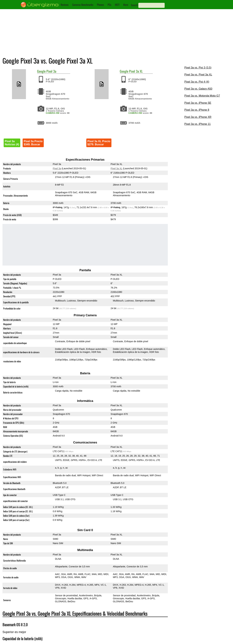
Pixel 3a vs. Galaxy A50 (198, 89)
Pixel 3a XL (136, 71)
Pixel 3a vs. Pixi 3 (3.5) (198, 68)
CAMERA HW (53, 113)
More (126, 5)
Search (134, 5)
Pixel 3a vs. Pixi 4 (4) (197, 82)
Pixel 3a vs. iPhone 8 (197, 110)
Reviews (65, 5)
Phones (100, 5)
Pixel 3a (51, 71)
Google (41, 71)
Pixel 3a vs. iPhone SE (198, 103)
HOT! (117, 5)
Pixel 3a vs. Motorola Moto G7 (202, 96)
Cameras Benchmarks (83, 5)
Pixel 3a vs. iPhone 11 (197, 124)
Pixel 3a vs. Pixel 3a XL (198, 75)
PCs (109, 5)
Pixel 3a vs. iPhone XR (198, 117)
